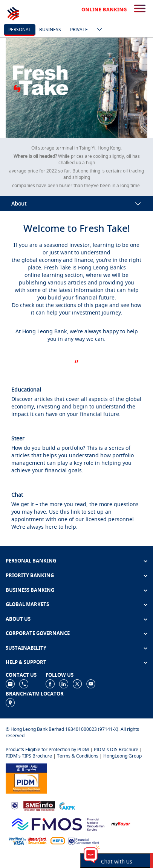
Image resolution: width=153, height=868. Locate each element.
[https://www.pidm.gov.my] (26, 778)
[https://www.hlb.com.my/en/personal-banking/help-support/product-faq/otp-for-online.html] (28, 841)
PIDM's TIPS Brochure (29, 756)
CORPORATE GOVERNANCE (38, 633)
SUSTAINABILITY (26, 648)
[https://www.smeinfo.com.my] (39, 805)
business (50, 29)
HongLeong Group (122, 756)
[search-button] (140, 9)
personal (20, 29)
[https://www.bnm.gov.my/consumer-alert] (84, 841)
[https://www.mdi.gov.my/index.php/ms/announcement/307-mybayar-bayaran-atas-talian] (121, 823)
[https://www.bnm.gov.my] (15, 805)
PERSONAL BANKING (31, 561)
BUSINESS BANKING (30, 590)
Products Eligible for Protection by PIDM (47, 749)
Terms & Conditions (78, 756)
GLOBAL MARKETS (27, 604)
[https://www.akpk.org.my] (67, 805)
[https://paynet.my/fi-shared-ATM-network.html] (58, 841)
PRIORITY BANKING (30, 575)
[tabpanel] (76, 88)
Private (79, 29)
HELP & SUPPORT (26, 662)
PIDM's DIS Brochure (116, 749)
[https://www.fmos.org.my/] (58, 823)
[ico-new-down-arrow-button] (98, 30)
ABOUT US (18, 619)
